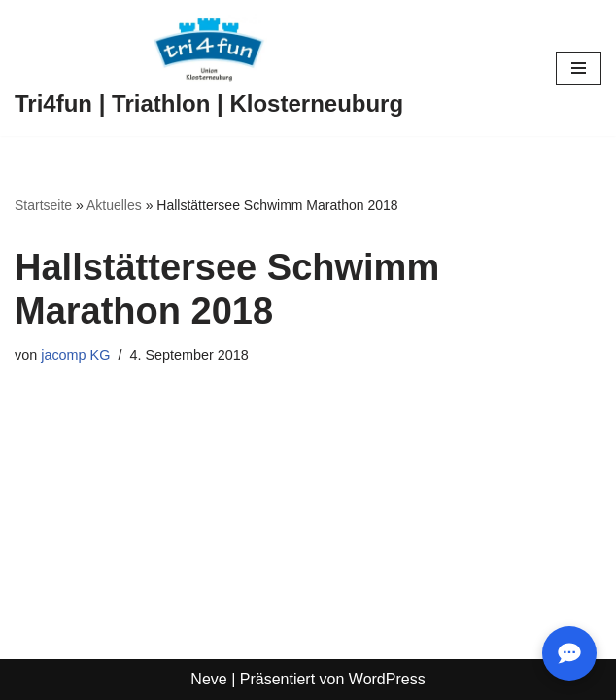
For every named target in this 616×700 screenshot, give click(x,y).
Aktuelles (114, 205)
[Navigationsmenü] (579, 68)
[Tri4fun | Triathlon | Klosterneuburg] (209, 68)
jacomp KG (75, 355)
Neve (208, 679)
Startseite (43, 205)
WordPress (387, 679)
